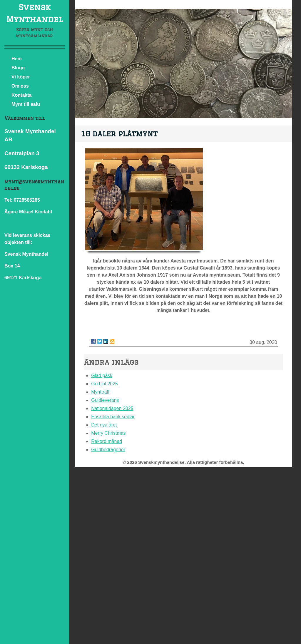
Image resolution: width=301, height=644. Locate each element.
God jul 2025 (104, 384)
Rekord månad (107, 441)
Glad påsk (102, 375)
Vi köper (21, 77)
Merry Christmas (108, 433)
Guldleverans (105, 400)
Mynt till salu (26, 104)
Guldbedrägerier (108, 450)
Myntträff (100, 392)
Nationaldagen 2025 (112, 408)
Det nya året (104, 425)
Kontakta (21, 95)
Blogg (18, 68)
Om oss (20, 86)
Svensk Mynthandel (35, 13)
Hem (17, 59)
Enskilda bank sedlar (113, 417)
